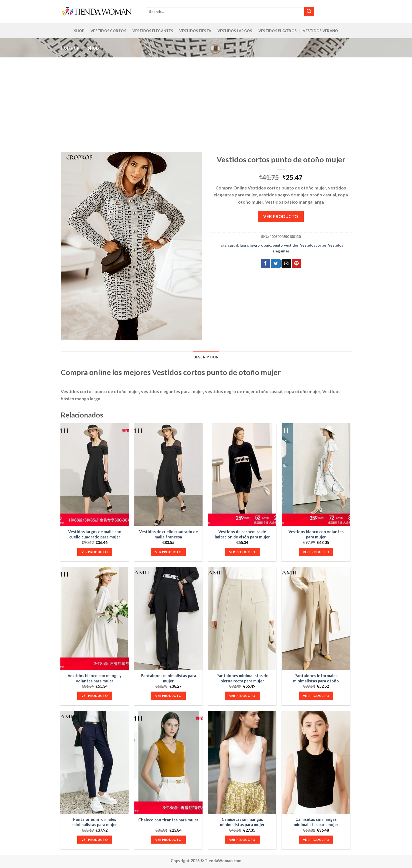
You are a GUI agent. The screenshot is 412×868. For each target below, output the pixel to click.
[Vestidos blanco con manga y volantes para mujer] (95, 618)
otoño (266, 245)
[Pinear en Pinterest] (296, 264)
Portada (70, 48)
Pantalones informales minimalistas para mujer (95, 822)
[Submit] (309, 12)
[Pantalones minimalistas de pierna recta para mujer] (242, 618)
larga (244, 245)
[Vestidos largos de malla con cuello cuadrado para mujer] (95, 475)
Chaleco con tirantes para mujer (168, 820)
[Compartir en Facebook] (265, 264)
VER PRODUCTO (281, 216)
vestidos (291, 245)
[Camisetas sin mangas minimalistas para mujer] (242, 762)
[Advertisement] (206, 99)
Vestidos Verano (320, 31)
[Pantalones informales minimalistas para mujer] (95, 762)
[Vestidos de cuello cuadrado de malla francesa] (169, 475)
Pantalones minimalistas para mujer (168, 678)
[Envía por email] (286, 264)
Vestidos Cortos (108, 31)
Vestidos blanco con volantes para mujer (316, 534)
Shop (79, 31)
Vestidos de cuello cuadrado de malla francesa (168, 534)
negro (255, 245)
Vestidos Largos (235, 31)
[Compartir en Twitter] (276, 264)
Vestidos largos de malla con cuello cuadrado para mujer (95, 534)
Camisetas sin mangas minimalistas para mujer (242, 822)
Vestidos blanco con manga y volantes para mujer (95, 678)
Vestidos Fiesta (195, 31)
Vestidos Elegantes (153, 31)
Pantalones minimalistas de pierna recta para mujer (242, 678)
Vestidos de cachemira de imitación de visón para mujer (242, 534)
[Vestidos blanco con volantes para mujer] (316, 475)
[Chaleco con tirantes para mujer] (169, 762)
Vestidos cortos (313, 245)
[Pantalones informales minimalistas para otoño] (316, 618)
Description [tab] (206, 357)
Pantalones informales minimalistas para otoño (316, 678)
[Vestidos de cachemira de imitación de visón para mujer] (242, 475)
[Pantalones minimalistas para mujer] (169, 618)
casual (233, 245)
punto (278, 245)
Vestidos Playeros (278, 31)
